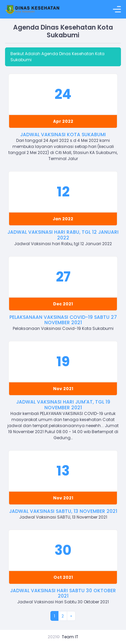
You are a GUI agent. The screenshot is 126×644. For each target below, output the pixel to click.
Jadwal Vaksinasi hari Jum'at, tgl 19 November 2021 (63, 405)
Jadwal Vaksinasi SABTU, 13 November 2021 (63, 511)
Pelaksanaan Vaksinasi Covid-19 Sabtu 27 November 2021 (63, 320)
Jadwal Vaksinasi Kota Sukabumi (63, 135)
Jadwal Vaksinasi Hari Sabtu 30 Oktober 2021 (63, 593)
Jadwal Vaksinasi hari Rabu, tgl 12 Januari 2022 (63, 235)
